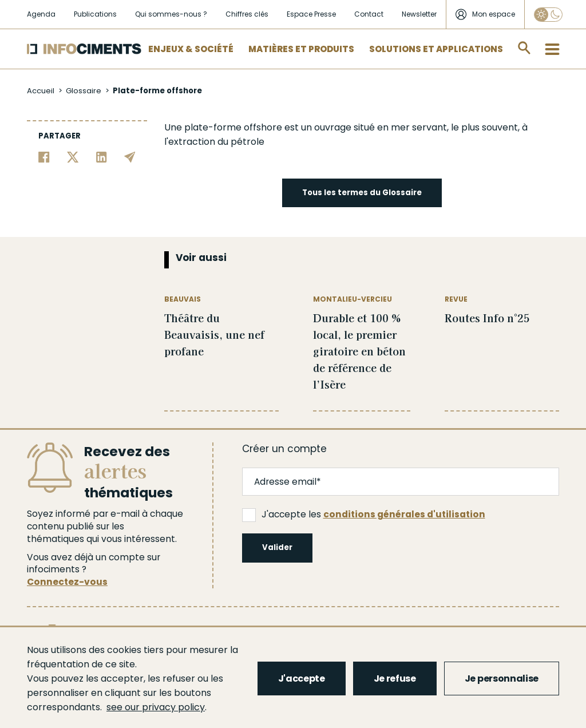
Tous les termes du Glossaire (362, 193)
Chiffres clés (247, 14)
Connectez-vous (67, 582)
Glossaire (84, 91)
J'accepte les (364, 515)
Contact (369, 14)
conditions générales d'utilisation (404, 514)
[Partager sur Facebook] (44, 157)
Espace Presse (311, 14)
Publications (95, 14)
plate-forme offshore (233, 127)
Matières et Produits (301, 49)
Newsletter (419, 14)
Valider (277, 547)
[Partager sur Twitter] (73, 157)
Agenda (41, 14)
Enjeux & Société (191, 49)
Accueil (41, 91)
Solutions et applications (436, 49)
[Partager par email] (130, 157)
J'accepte (302, 678)
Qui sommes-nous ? (171, 14)
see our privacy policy (156, 707)
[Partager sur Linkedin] (102, 157)
